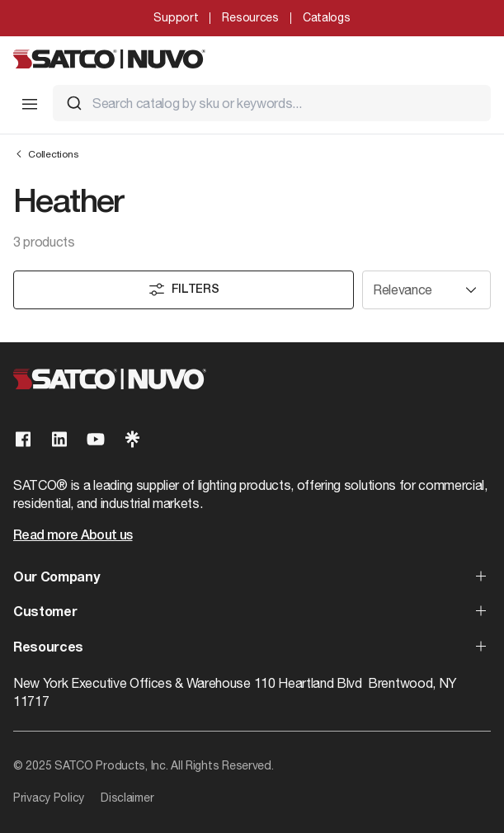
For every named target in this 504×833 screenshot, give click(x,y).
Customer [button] (45, 613)
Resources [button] (48, 648)
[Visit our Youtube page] (96, 439)
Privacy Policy (49, 798)
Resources (250, 17)
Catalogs (327, 17)
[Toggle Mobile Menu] (30, 104)
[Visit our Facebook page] (23, 439)
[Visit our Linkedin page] (59, 439)
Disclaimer (127, 798)
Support (176, 17)
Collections (46, 154)
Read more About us (73, 536)
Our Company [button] (56, 578)
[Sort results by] (426, 290)
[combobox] (272, 103)
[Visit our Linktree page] (132, 439)
